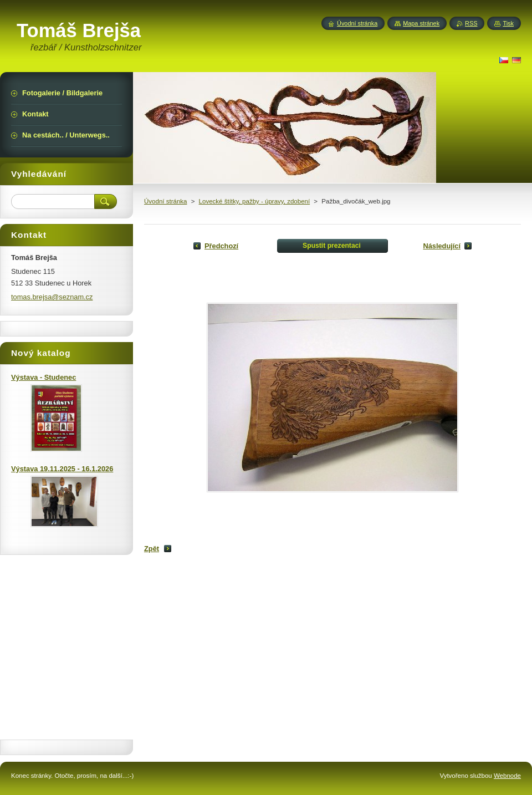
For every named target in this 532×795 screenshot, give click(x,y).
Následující (442, 246)
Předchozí (221, 246)
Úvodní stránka (165, 201)
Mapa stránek (421, 23)
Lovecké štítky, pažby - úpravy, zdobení (255, 201)
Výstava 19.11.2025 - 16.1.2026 (62, 469)
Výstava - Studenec (44, 377)
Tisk (508, 23)
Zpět (152, 549)
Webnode (507, 776)
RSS (471, 23)
